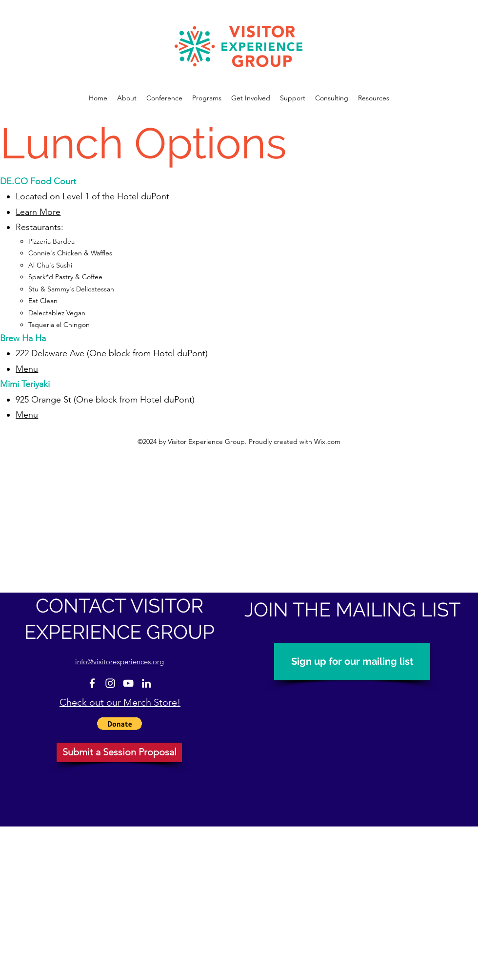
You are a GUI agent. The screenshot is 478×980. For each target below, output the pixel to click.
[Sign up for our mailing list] (352, 662)
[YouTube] (128, 683)
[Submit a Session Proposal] (119, 752)
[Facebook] (92, 683)
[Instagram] (110, 683)
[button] (119, 724)
